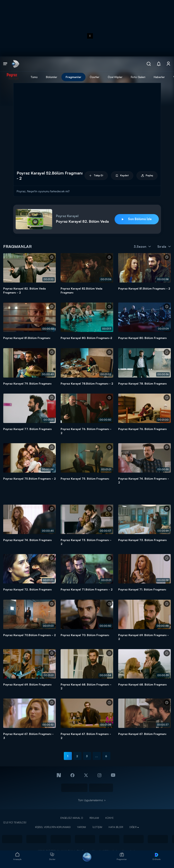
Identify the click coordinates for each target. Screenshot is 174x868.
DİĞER (133, 827)
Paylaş (147, 176)
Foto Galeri (138, 77)
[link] (15, 64)
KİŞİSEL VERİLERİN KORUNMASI (53, 827)
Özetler (95, 77)
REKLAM (94, 818)
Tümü (34, 77)
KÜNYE (109, 818)
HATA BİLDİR (116, 827)
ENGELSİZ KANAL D (72, 818)
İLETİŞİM (97, 827)
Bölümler (52, 77)
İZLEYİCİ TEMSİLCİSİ (15, 822)
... (97, 756)
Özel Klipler (115, 77)
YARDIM (82, 827)
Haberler (159, 77)
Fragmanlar (73, 77)
